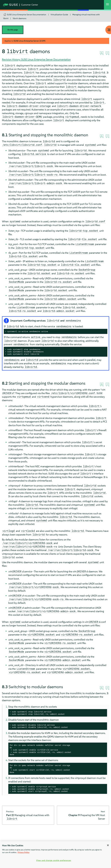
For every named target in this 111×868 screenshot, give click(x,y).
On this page (13, 30)
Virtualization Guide (59, 15)
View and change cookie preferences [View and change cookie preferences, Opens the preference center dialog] (54, 860)
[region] (55, 855)
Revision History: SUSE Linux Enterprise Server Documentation (36, 59)
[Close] (108, 845)
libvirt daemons (20, 18)
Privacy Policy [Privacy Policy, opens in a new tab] (24, 852)
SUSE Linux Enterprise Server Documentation (27, 15)
